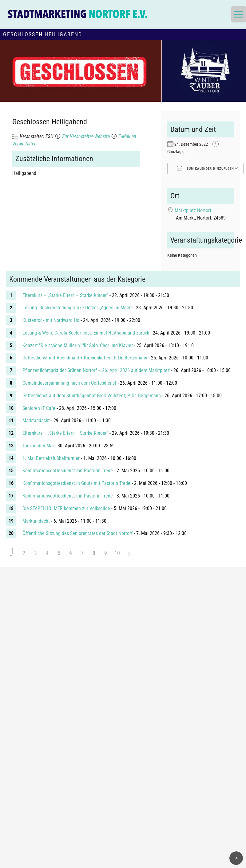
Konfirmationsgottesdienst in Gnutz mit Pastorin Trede (76, 483)
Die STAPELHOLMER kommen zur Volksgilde (66, 508)
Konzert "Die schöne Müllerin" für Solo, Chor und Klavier (78, 345)
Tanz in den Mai (38, 446)
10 (117, 553)
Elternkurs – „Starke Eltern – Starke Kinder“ (65, 295)
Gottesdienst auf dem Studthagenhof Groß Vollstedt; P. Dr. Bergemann (92, 396)
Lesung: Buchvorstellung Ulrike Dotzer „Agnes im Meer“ (77, 308)
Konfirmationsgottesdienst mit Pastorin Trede (68, 471)
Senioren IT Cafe (39, 408)
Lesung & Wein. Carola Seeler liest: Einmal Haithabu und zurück (86, 333)
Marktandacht (36, 420)
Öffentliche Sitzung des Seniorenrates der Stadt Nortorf (77, 533)
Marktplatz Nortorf (193, 210)
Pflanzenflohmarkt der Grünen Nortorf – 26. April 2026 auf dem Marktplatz (96, 370)
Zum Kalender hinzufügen (205, 168)
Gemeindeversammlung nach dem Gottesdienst (69, 383)
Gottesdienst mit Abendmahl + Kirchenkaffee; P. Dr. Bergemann (85, 358)
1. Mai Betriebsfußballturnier (51, 458)
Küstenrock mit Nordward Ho (51, 320)
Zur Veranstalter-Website (86, 136)
